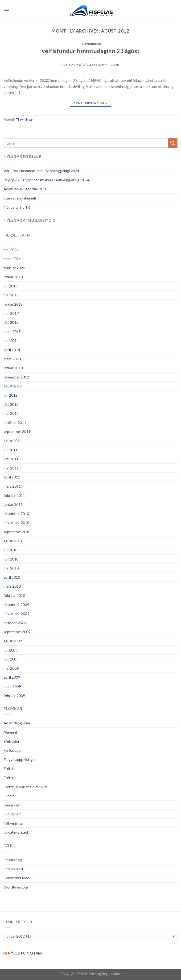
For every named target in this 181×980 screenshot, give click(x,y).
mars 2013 (12, 359)
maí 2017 (11, 313)
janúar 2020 (13, 277)
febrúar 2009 (14, 696)
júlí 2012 (10, 395)
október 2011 (15, 422)
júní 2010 (11, 559)
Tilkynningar (90, 44)
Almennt (10, 732)
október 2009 (15, 623)
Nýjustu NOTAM (25, 953)
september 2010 (17, 532)
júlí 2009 (10, 650)
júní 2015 (11, 322)
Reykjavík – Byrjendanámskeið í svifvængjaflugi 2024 (47, 180)
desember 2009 (16, 604)
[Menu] (6, 10)
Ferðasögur (13, 750)
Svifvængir (12, 814)
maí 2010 (11, 568)
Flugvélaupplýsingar (20, 759)
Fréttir (9, 768)
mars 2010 (12, 586)
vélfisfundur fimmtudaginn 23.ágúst (91, 51)
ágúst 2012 (13, 386)
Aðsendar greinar (17, 723)
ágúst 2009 (13, 641)
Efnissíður (12, 741)
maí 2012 (11, 413)
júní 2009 (11, 659)
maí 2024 (11, 250)
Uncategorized (16, 832)
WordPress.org (16, 887)
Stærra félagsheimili (20, 198)
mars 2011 (12, 486)
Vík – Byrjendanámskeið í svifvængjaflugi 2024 (41, 171)
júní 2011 (11, 459)
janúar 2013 (13, 368)
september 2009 (17, 632)
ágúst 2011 (13, 441)
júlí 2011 (10, 450)
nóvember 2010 (16, 522)
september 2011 (17, 431)
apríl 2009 (12, 677)
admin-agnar (109, 64)
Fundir (9, 796)
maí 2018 (11, 295)
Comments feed (16, 878)
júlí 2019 (10, 286)
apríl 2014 (12, 350)
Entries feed (13, 869)
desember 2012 (16, 377)
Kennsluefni (13, 805)
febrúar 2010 (14, 595)
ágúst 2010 (13, 541)
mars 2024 (12, 259)
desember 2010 (16, 513)
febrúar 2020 (14, 268)
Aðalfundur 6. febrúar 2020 (25, 189)
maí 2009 (11, 668)
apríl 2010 (12, 577)
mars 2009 (12, 686)
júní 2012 (11, 404)
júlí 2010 (10, 550)
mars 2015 (12, 331)
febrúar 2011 (14, 495)
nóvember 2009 (16, 613)
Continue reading (90, 103)
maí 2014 (11, 340)
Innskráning (13, 860)
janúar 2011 (13, 504)
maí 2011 (11, 468)
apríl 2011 (12, 477)
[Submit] (173, 143)
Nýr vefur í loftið (17, 207)
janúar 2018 (13, 304)
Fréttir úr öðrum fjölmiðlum (26, 787)
